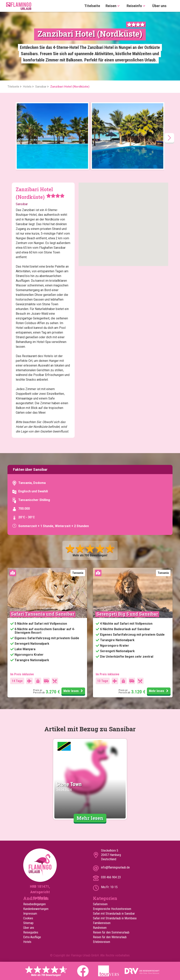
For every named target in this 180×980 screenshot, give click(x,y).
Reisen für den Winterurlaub (110, 937)
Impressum (30, 914)
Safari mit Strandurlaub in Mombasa (115, 918)
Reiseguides (31, 932)
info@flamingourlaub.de (115, 867)
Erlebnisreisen (102, 942)
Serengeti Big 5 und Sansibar (127, 614)
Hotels (27, 942)
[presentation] (169, 138)
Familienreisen (102, 923)
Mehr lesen (74, 691)
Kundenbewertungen (36, 909)
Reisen (113, 6)
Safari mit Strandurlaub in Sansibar (114, 914)
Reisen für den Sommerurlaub (111, 932)
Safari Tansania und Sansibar (43, 614)
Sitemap (28, 923)
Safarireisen (100, 904)
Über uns (159, 6)
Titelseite (92, 6)
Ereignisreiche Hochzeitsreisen (112, 909)
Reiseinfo (137, 6)
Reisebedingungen (34, 904)
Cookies (28, 918)
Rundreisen (100, 928)
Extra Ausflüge (32, 937)
